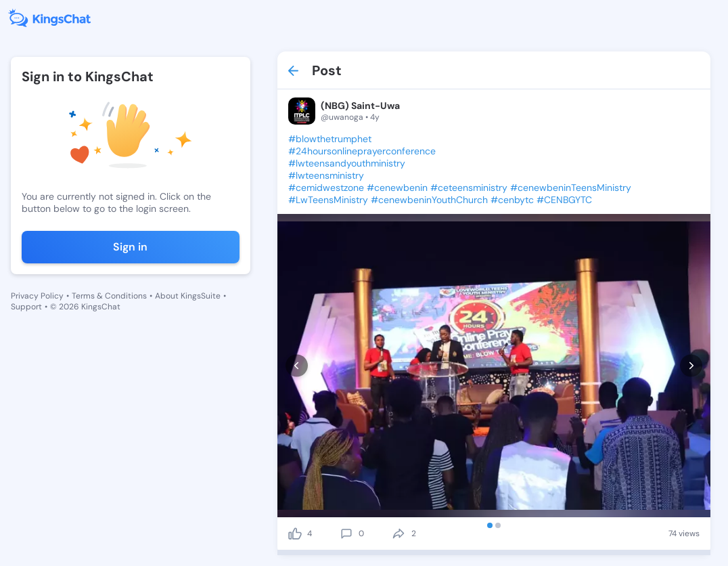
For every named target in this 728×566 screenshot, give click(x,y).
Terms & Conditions (109, 296)
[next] (691, 365)
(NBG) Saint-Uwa (360, 106)
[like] (295, 534)
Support (26, 307)
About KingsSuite (188, 296)
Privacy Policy (37, 296)
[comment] (346, 534)
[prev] (297, 365)
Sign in (130, 247)
